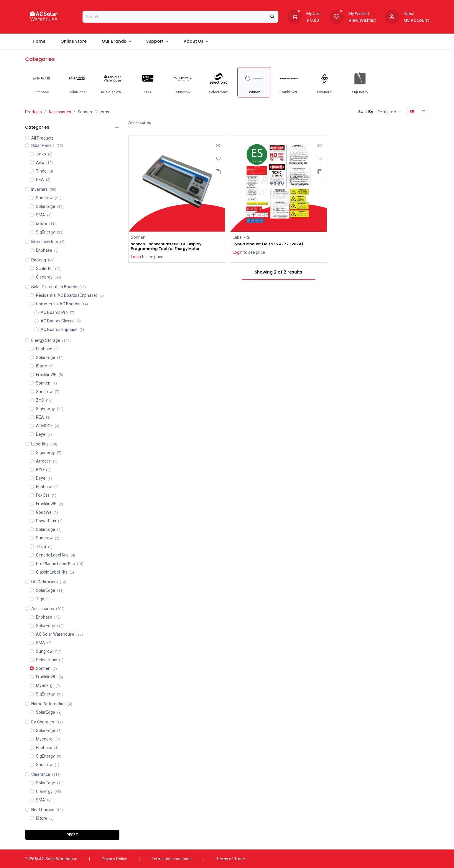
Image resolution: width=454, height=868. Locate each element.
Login (136, 258)
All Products (42, 138)
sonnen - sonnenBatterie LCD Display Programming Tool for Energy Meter (171, 247)
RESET (72, 835)
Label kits (241, 237)
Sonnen (138, 237)
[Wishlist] (337, 16)
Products (33, 112)
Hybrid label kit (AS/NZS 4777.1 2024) (272, 244)
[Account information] (392, 16)
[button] (389, 112)
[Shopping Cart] (295, 16)
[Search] (272, 17)
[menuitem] (39, 41)
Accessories (60, 112)
